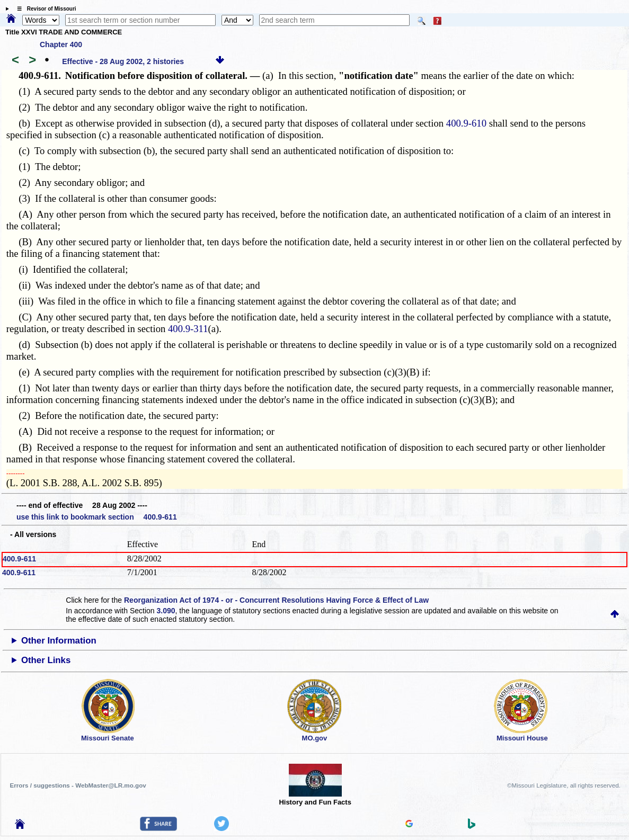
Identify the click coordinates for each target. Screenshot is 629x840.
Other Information (59, 641)
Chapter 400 (61, 44)
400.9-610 (466, 123)
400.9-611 (19, 559)
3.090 (166, 611)
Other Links (46, 660)
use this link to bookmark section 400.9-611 (97, 517)
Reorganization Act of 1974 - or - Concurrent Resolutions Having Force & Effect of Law (276, 600)
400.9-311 (188, 329)
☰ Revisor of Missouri (44, 9)
